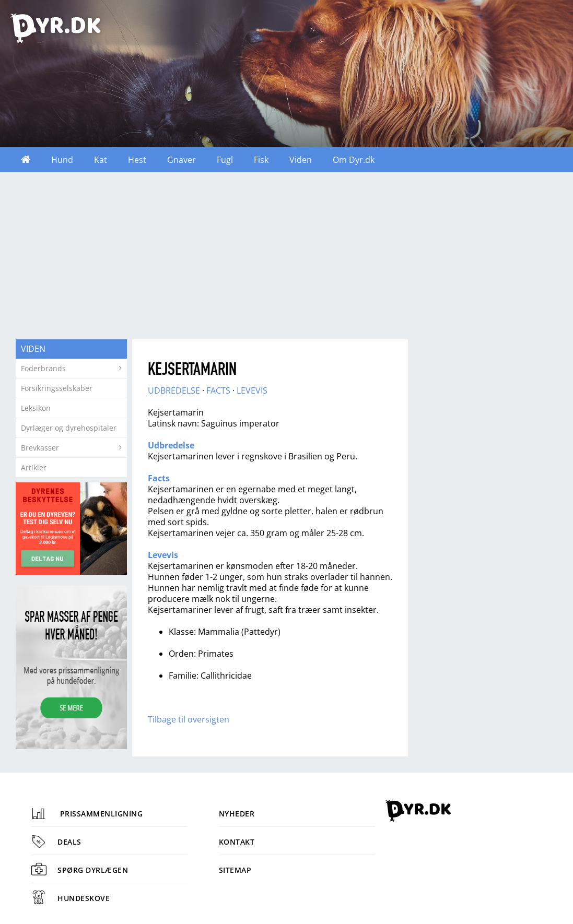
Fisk (261, 160)
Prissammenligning (87, 814)
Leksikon (36, 408)
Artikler (34, 467)
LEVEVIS (252, 390)
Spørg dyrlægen (80, 870)
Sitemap (235, 870)
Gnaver (182, 160)
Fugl (225, 160)
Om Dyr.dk (354, 160)
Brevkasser (40, 448)
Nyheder (237, 814)
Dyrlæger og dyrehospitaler (69, 428)
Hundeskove (71, 898)
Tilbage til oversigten (189, 719)
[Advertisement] (286, 256)
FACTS (218, 390)
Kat (101, 160)
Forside (26, 160)
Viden (301, 160)
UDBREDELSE (174, 390)
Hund (62, 160)
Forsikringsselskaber (57, 388)
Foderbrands (43, 368)
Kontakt (237, 842)
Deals (56, 842)
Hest (137, 160)
